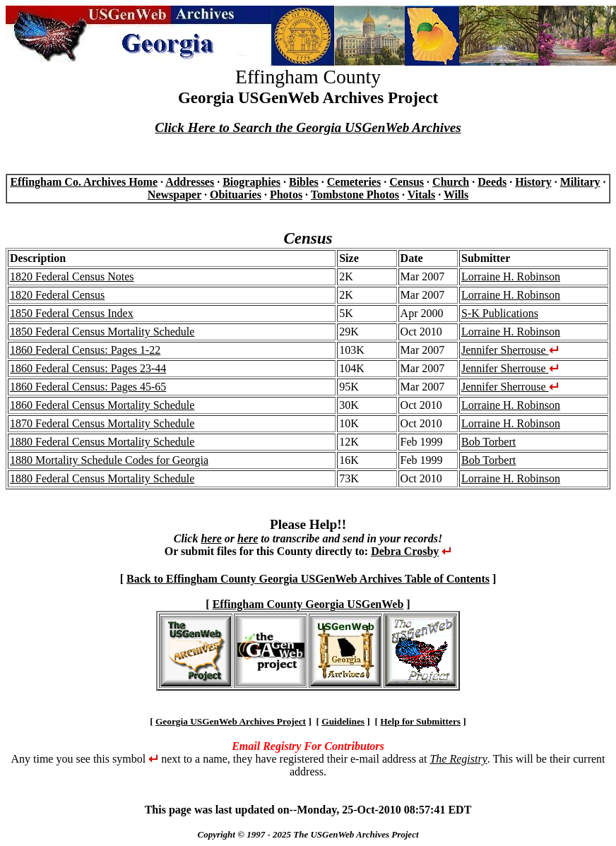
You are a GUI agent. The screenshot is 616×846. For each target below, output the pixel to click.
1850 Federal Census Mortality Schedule (102, 332)
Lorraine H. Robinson (511, 276)
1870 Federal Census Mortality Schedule (102, 423)
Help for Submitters (420, 721)
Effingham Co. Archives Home (84, 182)
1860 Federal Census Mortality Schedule (102, 405)
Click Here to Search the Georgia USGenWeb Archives (308, 127)
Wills (456, 195)
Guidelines (343, 721)
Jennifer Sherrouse (510, 350)
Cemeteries (354, 182)
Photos (286, 195)
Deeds (492, 182)
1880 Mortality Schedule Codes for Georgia (109, 460)
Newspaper (174, 195)
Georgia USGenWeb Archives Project (231, 721)
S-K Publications (500, 313)
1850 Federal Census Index (72, 313)
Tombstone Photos (355, 195)
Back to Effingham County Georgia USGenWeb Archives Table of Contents (308, 579)
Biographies (251, 182)
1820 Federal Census (57, 295)
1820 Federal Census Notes (72, 276)
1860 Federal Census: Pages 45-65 (88, 387)
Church (451, 182)
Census (407, 182)
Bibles (304, 182)
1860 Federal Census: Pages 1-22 (85, 350)
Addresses (190, 182)
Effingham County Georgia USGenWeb (308, 604)
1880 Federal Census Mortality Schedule (102, 442)
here (211, 538)
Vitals (421, 195)
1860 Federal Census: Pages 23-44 (88, 368)
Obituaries (236, 195)
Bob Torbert (488, 442)
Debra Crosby (405, 551)
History (533, 182)
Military (580, 182)
